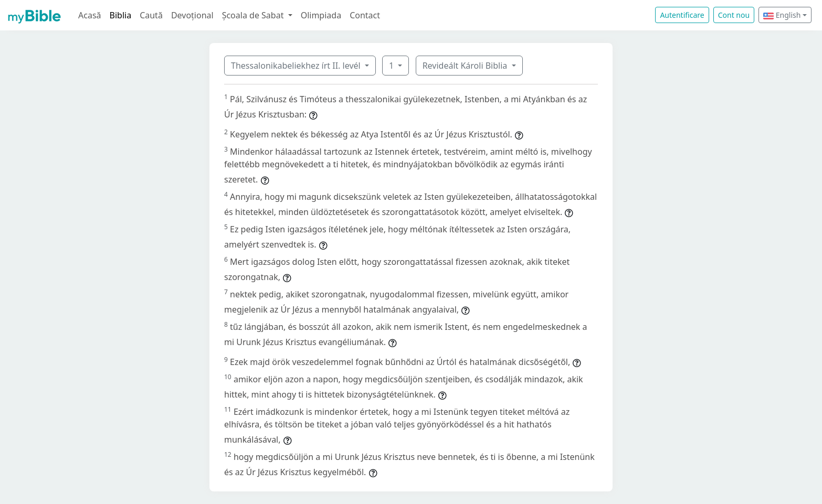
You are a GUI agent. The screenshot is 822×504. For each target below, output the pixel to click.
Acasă (90, 15)
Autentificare (682, 15)
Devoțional (192, 15)
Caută (151, 15)
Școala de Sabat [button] (254, 15)
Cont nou (734, 15)
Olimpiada (321, 15)
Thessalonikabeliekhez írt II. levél (297, 66)
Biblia (121, 15)
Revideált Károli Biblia (466, 66)
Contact (365, 15)
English (782, 15)
